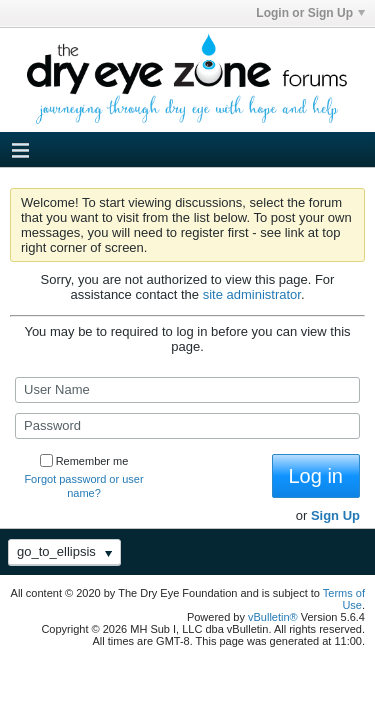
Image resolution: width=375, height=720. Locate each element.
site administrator (252, 294)
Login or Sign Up (310, 13)
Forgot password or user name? (83, 486)
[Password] (187, 426)
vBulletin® (273, 617)
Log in (316, 476)
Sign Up (335, 515)
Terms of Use (344, 599)
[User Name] (187, 390)
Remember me (84, 461)
